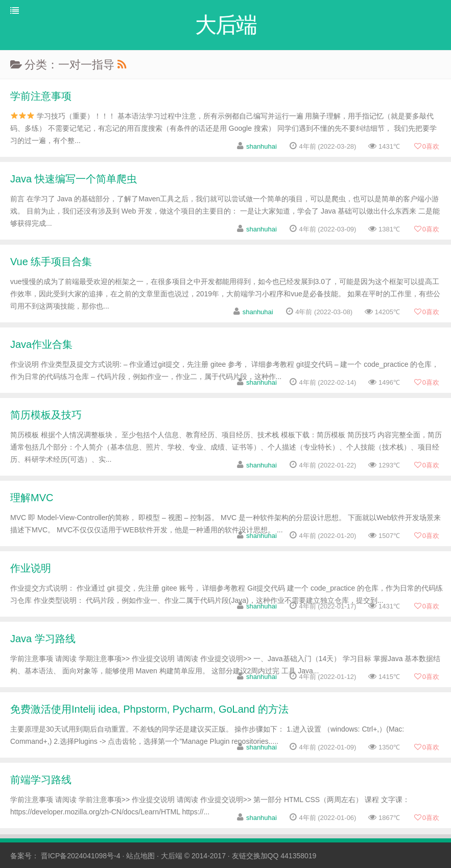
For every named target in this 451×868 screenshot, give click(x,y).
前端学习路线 (41, 780)
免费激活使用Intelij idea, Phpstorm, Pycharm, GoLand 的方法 (149, 709)
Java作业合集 (41, 344)
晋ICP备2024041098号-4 (81, 856)
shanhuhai (262, 146)
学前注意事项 (41, 96)
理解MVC (32, 498)
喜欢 (426, 146)
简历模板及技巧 (46, 415)
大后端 (172, 856)
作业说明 (31, 568)
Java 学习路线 (43, 639)
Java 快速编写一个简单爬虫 (74, 179)
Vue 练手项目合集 (51, 262)
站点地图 (140, 856)
